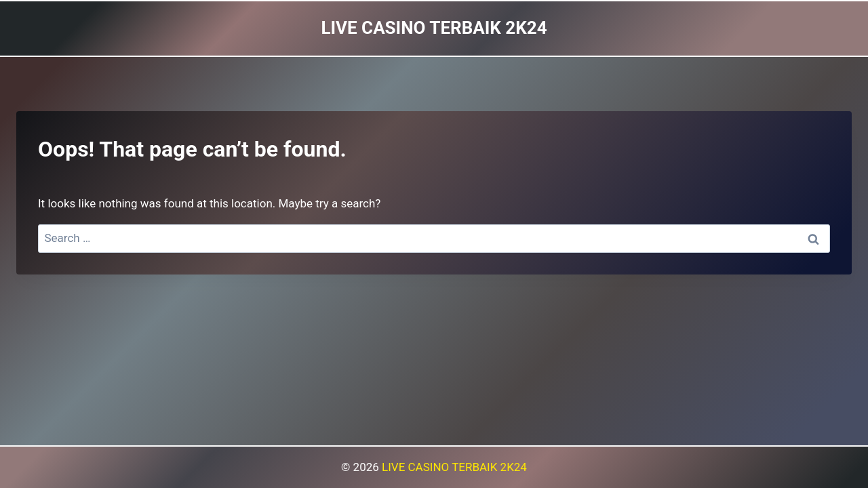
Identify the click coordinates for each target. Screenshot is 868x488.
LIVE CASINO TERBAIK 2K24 (454, 467)
